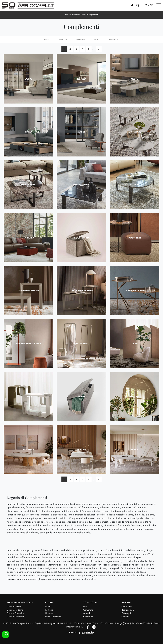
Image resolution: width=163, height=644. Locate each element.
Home (67, 15)
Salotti (48, 607)
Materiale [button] (81, 40)
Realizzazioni (128, 610)
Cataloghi (126, 613)
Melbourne (81, 185)
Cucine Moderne (15, 610)
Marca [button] (47, 40)
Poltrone (49, 610)
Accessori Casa (78, 15)
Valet (81, 132)
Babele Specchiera (28, 344)
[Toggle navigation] (159, 5)
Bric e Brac (81, 344)
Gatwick (135, 132)
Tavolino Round (82, 290)
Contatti (125, 617)
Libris (28, 396)
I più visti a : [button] (113, 40)
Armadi (87, 613)
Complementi (93, 15)
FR (151, 5)
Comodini (88, 617)
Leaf (135, 344)
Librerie (49, 613)
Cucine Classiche (15, 613)
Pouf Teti (135, 238)
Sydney (135, 185)
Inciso (135, 396)
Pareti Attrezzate (53, 617)
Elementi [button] (63, 40)
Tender (82, 449)
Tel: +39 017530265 (142, 624)
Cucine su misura (15, 617)
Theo (28, 132)
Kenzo (81, 79)
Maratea (28, 238)
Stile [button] (96, 40)
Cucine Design (14, 607)
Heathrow (28, 185)
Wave (135, 449)
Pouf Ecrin (81, 238)
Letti (85, 607)
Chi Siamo (127, 607)
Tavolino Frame (28, 290)
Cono (28, 79)
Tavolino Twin (135, 290)
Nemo (135, 79)
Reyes (82, 396)
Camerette (88, 610)
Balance (28, 449)
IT (146, 5)
